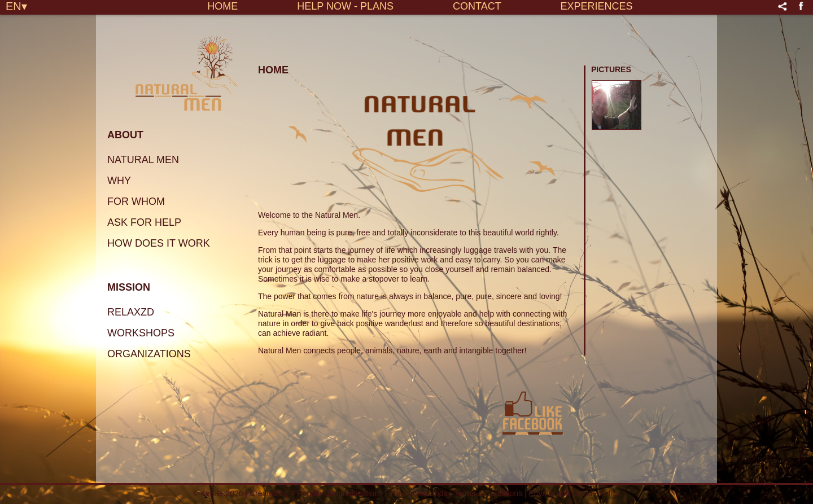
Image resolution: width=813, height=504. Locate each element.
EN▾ (16, 6)
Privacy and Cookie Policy (574, 493)
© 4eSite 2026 (218, 493)
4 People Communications (336, 493)
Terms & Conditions (489, 493)
